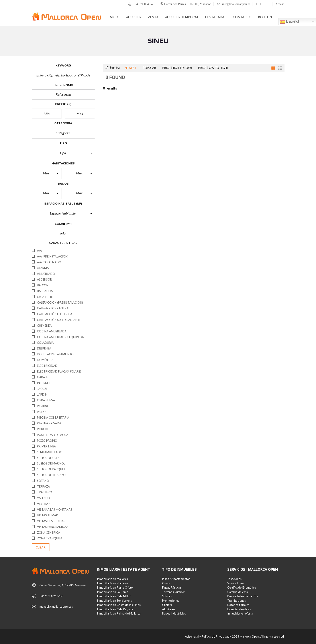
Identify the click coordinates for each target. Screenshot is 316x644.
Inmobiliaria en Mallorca (112, 579)
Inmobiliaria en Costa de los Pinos (119, 605)
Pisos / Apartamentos (176, 579)
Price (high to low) (177, 68)
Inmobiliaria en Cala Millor (114, 596)
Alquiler (134, 17)
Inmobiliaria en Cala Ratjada (115, 609)
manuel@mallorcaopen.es (56, 607)
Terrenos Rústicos (174, 592)
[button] (63, 133)
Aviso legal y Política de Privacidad (207, 636)
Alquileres (169, 609)
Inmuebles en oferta (240, 613)
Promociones (171, 601)
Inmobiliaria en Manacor (113, 583)
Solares (167, 596)
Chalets (167, 605)
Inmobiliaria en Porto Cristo (115, 587)
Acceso (280, 4)
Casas (166, 583)
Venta (153, 17)
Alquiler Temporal (182, 17)
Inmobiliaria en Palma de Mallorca (119, 613)
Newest (131, 68)
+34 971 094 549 (141, 4)
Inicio (114, 17)
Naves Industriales (174, 613)
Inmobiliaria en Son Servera (115, 601)
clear (41, 547)
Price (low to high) (213, 68)
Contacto (242, 17)
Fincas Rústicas (172, 587)
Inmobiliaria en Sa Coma (113, 592)
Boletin (265, 17)
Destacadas (216, 17)
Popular (149, 68)
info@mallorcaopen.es (234, 4)
